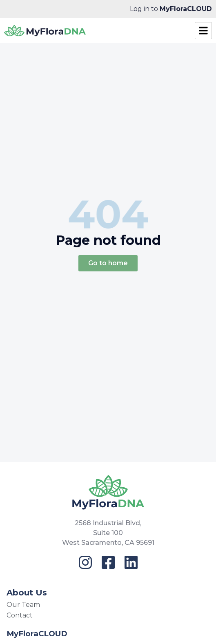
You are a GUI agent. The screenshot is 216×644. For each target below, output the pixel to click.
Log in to (171, 9)
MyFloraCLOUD (37, 634)
